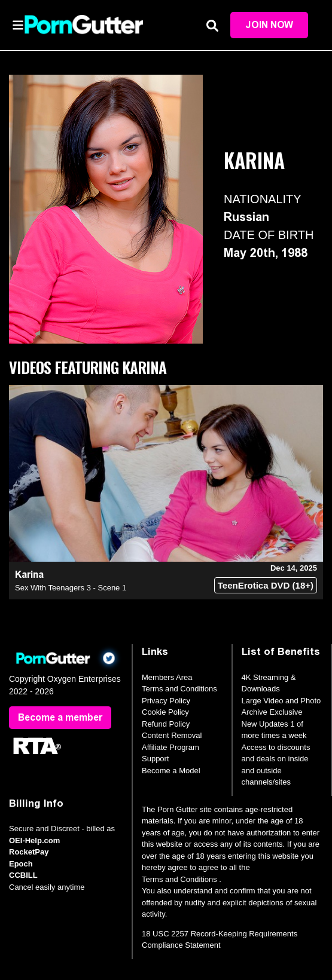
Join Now (269, 25)
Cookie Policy (165, 712)
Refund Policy (166, 724)
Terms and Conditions (179, 689)
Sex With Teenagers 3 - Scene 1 (71, 588)
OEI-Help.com (34, 840)
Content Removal (172, 735)
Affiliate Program (170, 747)
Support (156, 759)
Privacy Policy (166, 701)
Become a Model (171, 771)
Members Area (167, 677)
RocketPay (29, 852)
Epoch (21, 864)
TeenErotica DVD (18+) (266, 585)
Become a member (60, 717)
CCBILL (23, 875)
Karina (29, 575)
